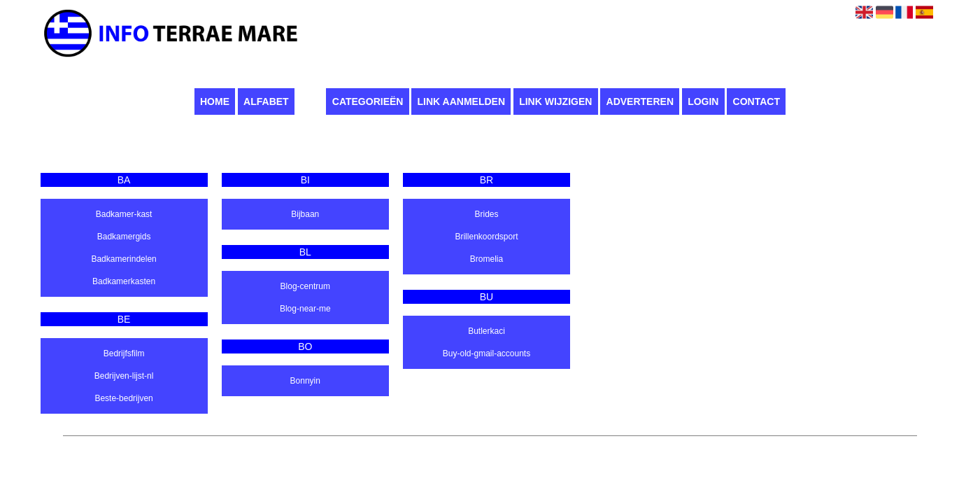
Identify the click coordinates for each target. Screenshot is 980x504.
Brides (486, 214)
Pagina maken (484, 443)
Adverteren (640, 101)
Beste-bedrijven (123, 398)
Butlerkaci (487, 331)
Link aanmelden (461, 101)
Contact (757, 101)
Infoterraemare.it (420, 443)
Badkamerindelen (123, 259)
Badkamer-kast (124, 214)
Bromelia (487, 259)
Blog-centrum (305, 286)
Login (703, 101)
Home (215, 101)
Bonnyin (305, 381)
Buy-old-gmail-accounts (487, 353)
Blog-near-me (305, 309)
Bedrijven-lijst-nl (124, 376)
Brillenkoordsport (486, 237)
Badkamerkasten (124, 281)
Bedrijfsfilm (124, 353)
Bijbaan (305, 214)
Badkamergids (124, 237)
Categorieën (368, 101)
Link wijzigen (555, 101)
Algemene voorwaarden (562, 443)
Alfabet (266, 101)
